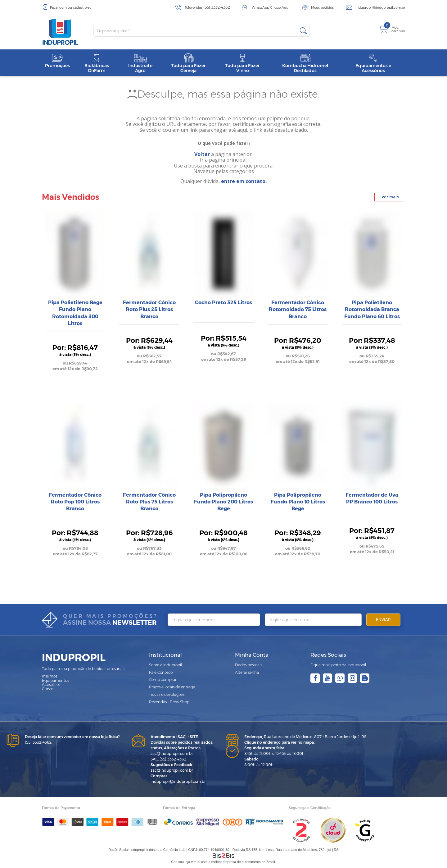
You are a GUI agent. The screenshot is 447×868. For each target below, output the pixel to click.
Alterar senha (247, 672)
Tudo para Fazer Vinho (242, 63)
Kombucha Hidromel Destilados (305, 63)
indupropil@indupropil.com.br (380, 7)
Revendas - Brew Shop (169, 702)
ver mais (390, 197)
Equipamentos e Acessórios (373, 63)
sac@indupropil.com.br (172, 753)
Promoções (57, 61)
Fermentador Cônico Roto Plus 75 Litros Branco (149, 502)
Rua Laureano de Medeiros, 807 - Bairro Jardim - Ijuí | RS (305, 737)
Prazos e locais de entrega (172, 687)
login (63, 7)
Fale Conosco (161, 672)
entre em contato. (244, 181)
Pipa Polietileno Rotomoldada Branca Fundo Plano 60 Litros (372, 310)
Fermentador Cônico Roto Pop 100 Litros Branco (75, 502)
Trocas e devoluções (167, 694)
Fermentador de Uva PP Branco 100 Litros (372, 498)
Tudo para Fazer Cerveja (188, 63)
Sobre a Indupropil (165, 665)
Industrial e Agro (140, 63)
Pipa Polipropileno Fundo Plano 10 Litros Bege (298, 502)
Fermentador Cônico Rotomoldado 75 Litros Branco (298, 310)
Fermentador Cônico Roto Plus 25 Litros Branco (149, 310)
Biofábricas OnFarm (97, 63)
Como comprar (163, 680)
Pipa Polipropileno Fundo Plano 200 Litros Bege (223, 502)
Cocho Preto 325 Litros (223, 303)
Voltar (202, 154)
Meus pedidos (322, 7)
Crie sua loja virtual (186, 862)
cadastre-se (82, 7)
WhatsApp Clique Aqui (271, 7)
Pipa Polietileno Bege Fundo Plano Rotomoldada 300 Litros (75, 313)
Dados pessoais (248, 665)
